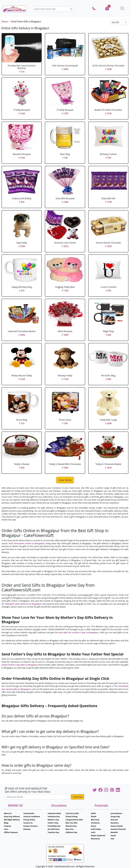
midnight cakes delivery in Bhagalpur (23, 604)
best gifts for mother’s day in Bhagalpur (79, 632)
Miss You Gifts (72, 823)
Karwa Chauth (117, 826)
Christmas (95, 823)
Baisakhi (114, 832)
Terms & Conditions (32, 816)
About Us (8, 813)
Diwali (94, 816)
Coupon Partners (30, 826)
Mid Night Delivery (12, 820)
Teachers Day (53, 832)
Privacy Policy (29, 820)
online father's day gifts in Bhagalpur (20, 665)
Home (5, 21)
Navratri (114, 820)
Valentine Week (54, 813)
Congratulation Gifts (74, 820)
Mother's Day (53, 820)
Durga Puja (115, 816)
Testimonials (29, 813)
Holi (112, 839)
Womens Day (71, 826)
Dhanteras (95, 839)
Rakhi (93, 813)
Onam (94, 826)
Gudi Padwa (96, 829)
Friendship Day (54, 826)
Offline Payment (11, 832)
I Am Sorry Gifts (72, 813)
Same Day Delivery (12, 816)
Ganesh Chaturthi (118, 829)
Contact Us (28, 823)
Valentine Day (54, 816)
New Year (70, 829)
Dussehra (115, 823)
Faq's (6, 829)
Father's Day (53, 823)
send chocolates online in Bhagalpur (27, 543)
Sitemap (27, 829)
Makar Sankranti (98, 835)
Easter (113, 835)
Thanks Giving (72, 816)
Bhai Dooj (95, 820)
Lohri (93, 832)
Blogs (6, 823)
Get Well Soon (53, 829)
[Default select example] (119, 22)
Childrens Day (71, 832)
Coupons (7, 826)
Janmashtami (116, 813)
